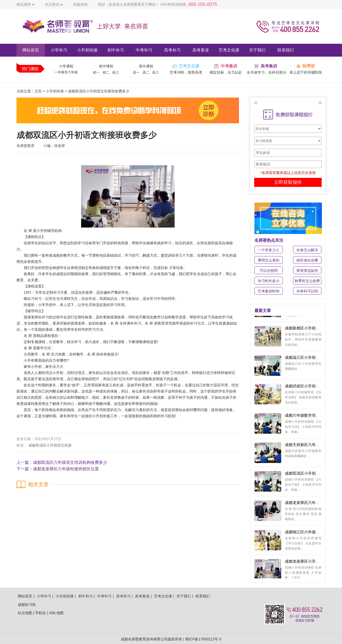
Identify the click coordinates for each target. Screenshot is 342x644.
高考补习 (172, 50)
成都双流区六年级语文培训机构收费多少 (70, 462)
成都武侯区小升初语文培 (306, 388)
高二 (146, 72)
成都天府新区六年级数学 (306, 446)
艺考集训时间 (269, 291)
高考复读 (201, 50)
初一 (96, 72)
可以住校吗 (269, 271)
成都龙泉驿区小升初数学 (306, 563)
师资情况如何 (307, 271)
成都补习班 (27, 605)
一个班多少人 (269, 250)
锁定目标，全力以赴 (226, 72)
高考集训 (269, 66)
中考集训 (229, 66)
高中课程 (146, 66)
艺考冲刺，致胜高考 (186, 72)
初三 (116, 72)
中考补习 (144, 50)
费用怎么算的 (269, 260)
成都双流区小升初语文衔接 (50, 445)
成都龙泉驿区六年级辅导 (306, 504)
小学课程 (66, 66)
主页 (38, 91)
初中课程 (106, 66)
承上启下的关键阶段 (306, 72)
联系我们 (286, 50)
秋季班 (309, 66)
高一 (136, 72)
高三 (156, 72)
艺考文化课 (229, 50)
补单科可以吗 (307, 291)
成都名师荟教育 (133, 639)
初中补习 (116, 50)
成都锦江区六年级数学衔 (306, 533)
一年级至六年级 (66, 72)
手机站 (40, 613)
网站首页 (31, 50)
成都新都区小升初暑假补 (306, 330)
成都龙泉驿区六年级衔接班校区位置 (66, 469)
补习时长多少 (269, 281)
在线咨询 (80, 4)
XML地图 (56, 613)
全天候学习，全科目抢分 (267, 72)
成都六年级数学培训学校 (306, 417)
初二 (106, 72)
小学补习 (59, 50)
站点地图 (25, 613)
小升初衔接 (87, 50)
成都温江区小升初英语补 (306, 359)
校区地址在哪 (307, 260)
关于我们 (257, 50)
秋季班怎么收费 (307, 281)
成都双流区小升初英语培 (306, 475)
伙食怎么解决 (307, 250)
